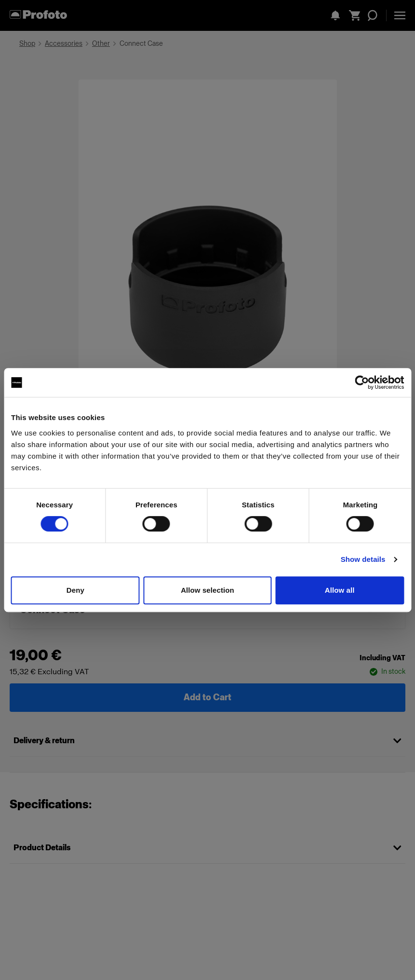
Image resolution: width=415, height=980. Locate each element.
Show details (363, 559)
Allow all (340, 590)
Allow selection (207, 590)
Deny (75, 590)
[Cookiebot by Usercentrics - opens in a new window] (362, 382)
